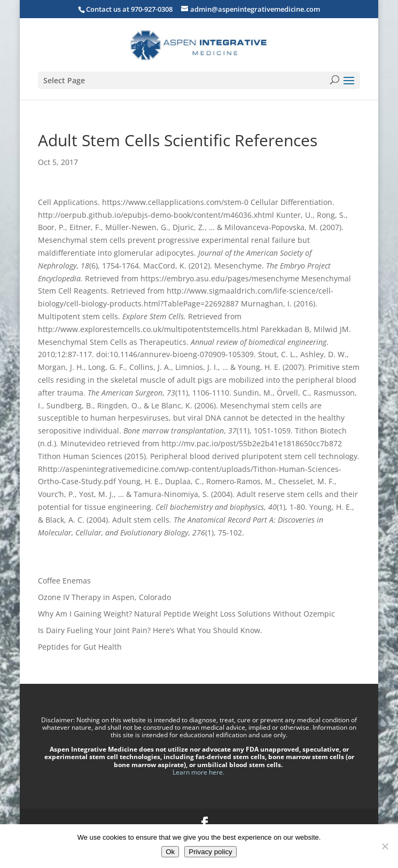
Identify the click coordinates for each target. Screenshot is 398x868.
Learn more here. (199, 772)
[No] (385, 846)
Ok (170, 852)
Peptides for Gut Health (80, 647)
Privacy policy (210, 852)
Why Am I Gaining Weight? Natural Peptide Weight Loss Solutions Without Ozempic (186, 614)
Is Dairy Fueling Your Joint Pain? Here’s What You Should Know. (150, 630)
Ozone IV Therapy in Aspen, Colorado (104, 597)
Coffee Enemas (64, 581)
